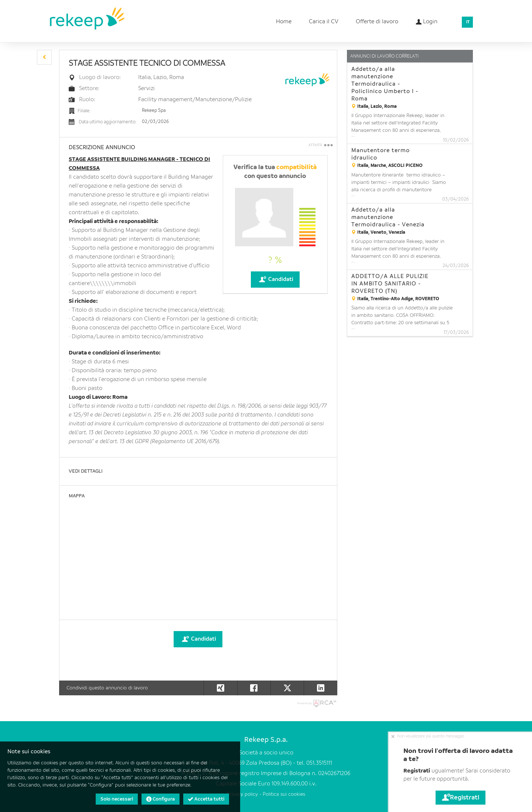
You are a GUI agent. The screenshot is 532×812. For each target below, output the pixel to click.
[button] (44, 57)
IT (468, 22)
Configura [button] (161, 799)
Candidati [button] (275, 280)
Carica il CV (324, 22)
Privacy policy (242, 794)
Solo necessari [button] (117, 799)
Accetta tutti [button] (206, 799)
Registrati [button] (461, 798)
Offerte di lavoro (377, 22)
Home (284, 22)
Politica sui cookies (284, 794)
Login (427, 19)
